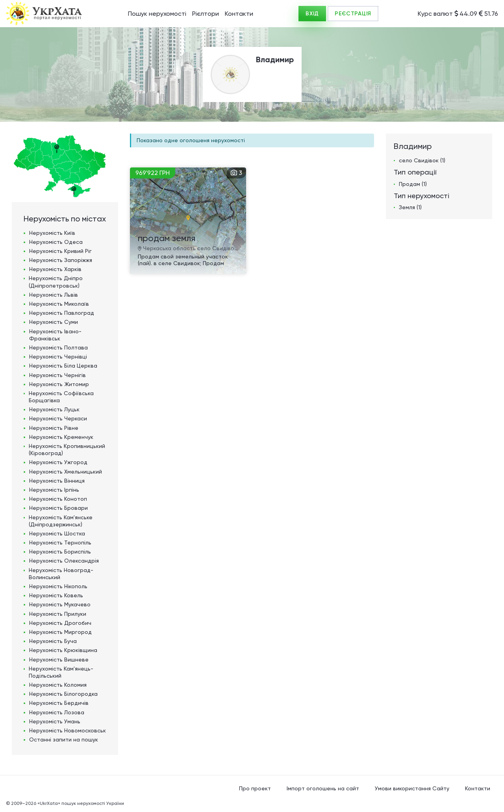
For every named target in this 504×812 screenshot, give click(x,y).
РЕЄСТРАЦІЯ (353, 14)
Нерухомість (52, 233)
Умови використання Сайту (412, 788)
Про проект (255, 788)
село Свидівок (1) (422, 160)
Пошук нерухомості (157, 14)
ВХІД (312, 14)
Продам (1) (413, 184)
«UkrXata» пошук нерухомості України (81, 803)
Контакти (239, 14)
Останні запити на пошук (64, 740)
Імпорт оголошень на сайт (323, 788)
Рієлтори (206, 14)
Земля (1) (410, 207)
